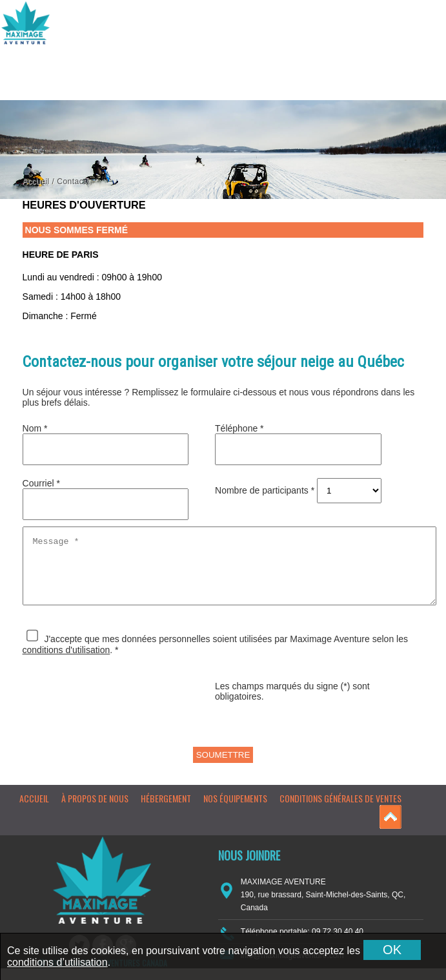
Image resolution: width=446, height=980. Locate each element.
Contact (71, 182)
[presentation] (121, 718)
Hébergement (166, 810)
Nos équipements (235, 810)
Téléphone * (239, 428)
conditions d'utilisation (66, 662)
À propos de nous (95, 810)
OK (392, 950)
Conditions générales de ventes (340, 810)
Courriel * (41, 483)
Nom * (35, 428)
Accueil (36, 182)
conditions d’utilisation (57, 962)
